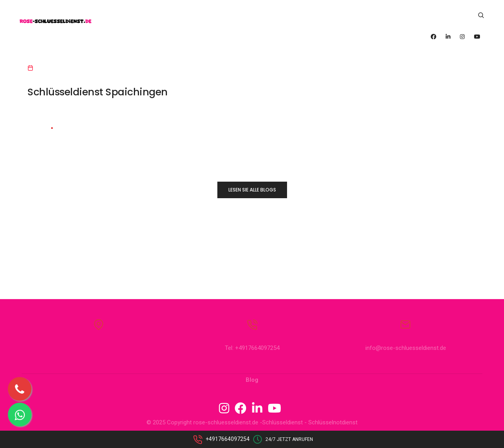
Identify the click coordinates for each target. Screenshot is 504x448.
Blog (252, 380)
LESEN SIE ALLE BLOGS (252, 190)
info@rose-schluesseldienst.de (406, 348)
